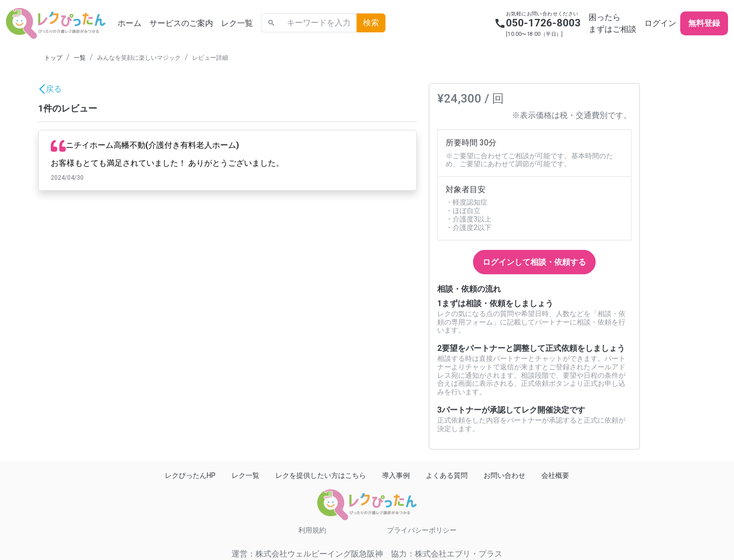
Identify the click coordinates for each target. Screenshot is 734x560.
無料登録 (704, 23)
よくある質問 (447, 475)
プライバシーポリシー (422, 530)
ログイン (660, 23)
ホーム (129, 23)
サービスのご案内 (181, 23)
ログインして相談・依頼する (534, 262)
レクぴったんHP (190, 475)
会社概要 (555, 475)
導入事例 (396, 475)
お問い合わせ (504, 475)
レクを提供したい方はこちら (321, 475)
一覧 (80, 58)
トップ (53, 58)
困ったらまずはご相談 (612, 23)
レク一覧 (237, 23)
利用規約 (312, 530)
